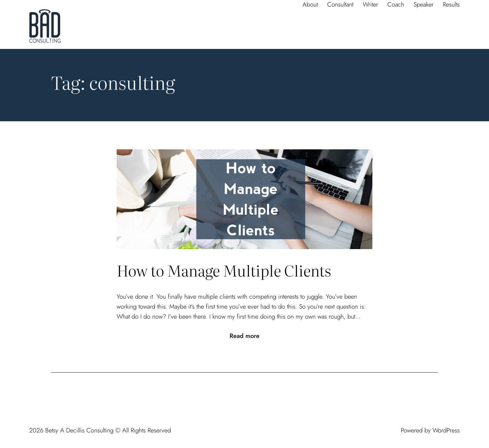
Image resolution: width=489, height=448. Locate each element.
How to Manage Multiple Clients (224, 270)
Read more (244, 336)
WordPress (446, 430)
